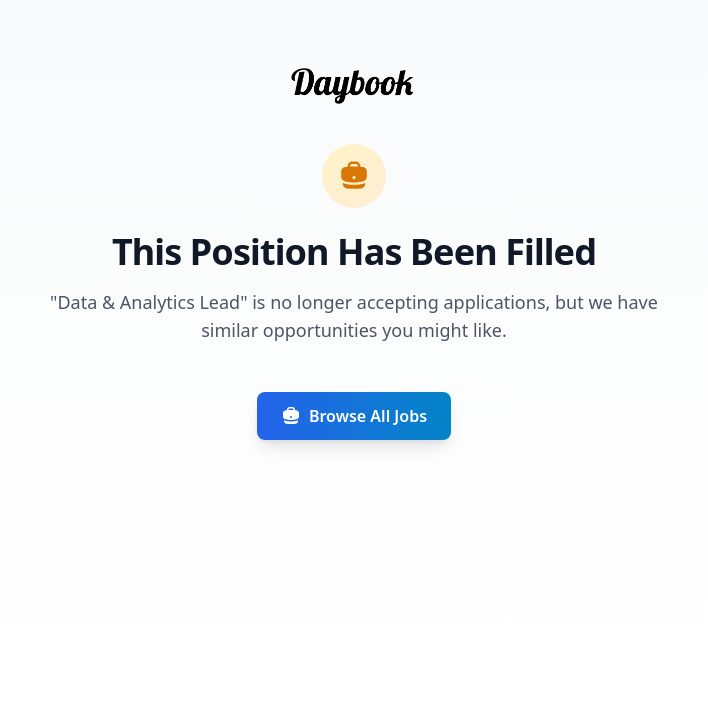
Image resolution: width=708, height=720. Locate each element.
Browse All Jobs (354, 416)
